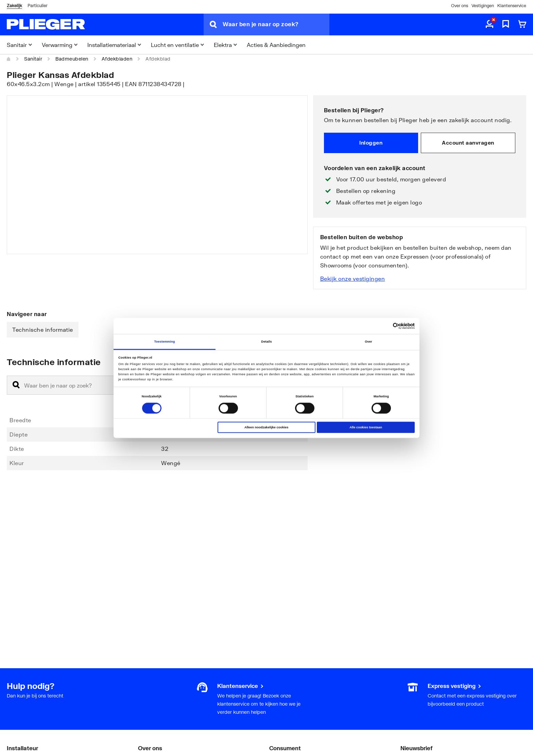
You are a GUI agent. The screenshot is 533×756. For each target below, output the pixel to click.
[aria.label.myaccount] (489, 24)
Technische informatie (43, 330)
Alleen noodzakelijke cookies (266, 427)
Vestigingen (483, 6)
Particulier (37, 6)
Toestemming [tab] (164, 342)
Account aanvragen (468, 143)
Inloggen (371, 143)
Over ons (460, 6)
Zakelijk (14, 6)
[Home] (9, 59)
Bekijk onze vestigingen (353, 278)
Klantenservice (512, 6)
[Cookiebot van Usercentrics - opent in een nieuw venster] (385, 326)
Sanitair (33, 59)
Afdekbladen (117, 59)
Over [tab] (368, 342)
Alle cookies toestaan (366, 427)
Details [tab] (266, 342)
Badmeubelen (72, 59)
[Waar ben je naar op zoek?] (276, 24)
